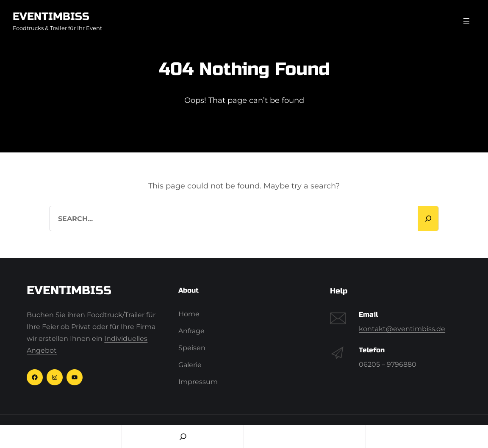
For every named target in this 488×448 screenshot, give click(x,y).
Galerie (190, 365)
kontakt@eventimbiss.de (402, 329)
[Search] (428, 218)
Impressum (198, 382)
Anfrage (191, 331)
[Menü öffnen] (466, 21)
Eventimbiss (51, 17)
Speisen (192, 348)
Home (189, 314)
